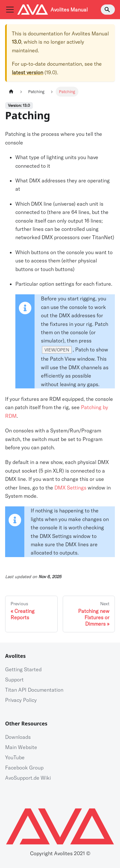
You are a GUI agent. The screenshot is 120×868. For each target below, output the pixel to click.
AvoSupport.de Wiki (28, 778)
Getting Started (23, 669)
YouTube (15, 757)
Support (14, 680)
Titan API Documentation (34, 690)
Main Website (21, 747)
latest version (28, 72)
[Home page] (11, 92)
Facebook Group (24, 768)
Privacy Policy (21, 700)
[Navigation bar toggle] (10, 10)
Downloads (18, 737)
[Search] (108, 10)
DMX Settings (70, 488)
